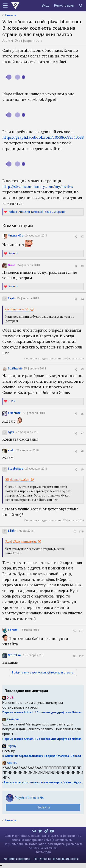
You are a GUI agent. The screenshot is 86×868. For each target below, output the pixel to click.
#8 (82, 451)
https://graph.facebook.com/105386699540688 (43, 137)
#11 (81, 631)
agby (11, 432)
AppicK (12, 763)
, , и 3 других (37, 212)
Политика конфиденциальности (56, 859)
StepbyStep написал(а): (21, 541)
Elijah (11, 298)
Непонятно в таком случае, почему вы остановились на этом (33, 705)
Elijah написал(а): (17, 479)
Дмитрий (13, 719)
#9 (82, 470)
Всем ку (8, 751)
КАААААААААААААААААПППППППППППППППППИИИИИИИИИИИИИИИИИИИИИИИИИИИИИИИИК (43, 773)
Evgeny (12, 746)
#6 (82, 414)
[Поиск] (81, 6)
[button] (5, 6)
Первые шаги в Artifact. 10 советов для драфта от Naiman (42, 712)
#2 (82, 236)
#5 (82, 369)
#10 (81, 532)
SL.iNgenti (15, 369)
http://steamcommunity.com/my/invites (38, 186)
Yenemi (13, 630)
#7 (82, 433)
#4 (82, 299)
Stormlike (14, 655)
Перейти (43, 807)
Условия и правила (17, 859)
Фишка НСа (15, 236)
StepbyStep (15, 469)
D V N (9, 41)
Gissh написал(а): (17, 309)
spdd (11, 450)
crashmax (14, 413)
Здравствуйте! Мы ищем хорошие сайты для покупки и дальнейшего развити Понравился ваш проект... (42, 729)
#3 (82, 266)
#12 (81, 656)
